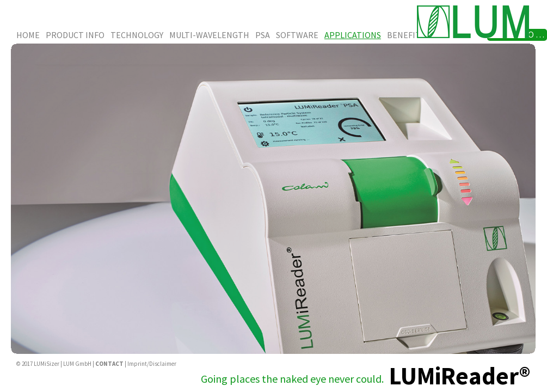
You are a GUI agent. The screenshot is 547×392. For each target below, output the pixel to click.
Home (28, 35)
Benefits (406, 35)
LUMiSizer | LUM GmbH (63, 364)
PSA (263, 35)
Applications (353, 35)
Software (297, 35)
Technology (137, 35)
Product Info (75, 35)
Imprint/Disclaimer (152, 364)
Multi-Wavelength (209, 35)
